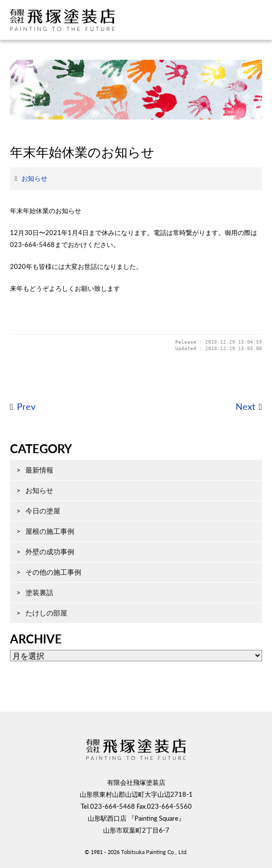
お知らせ (34, 178)
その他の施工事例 (53, 572)
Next (245, 407)
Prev (26, 407)
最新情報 (39, 470)
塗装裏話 (39, 592)
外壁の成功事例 (50, 552)
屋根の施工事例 (50, 531)
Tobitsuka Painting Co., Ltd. (154, 852)
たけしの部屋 (46, 613)
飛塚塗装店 (72, 20)
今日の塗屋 (43, 511)
